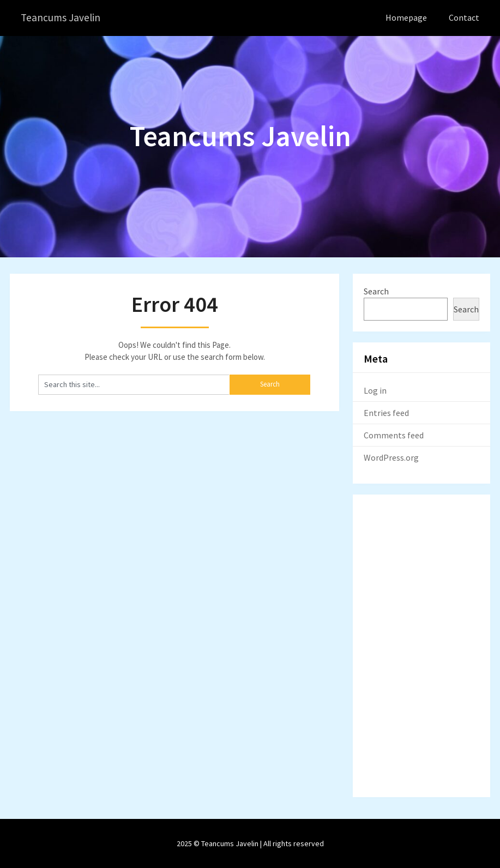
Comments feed (394, 435)
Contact (464, 17)
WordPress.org (391, 457)
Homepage (406, 17)
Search (376, 291)
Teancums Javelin (61, 18)
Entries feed (386, 412)
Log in (375, 390)
